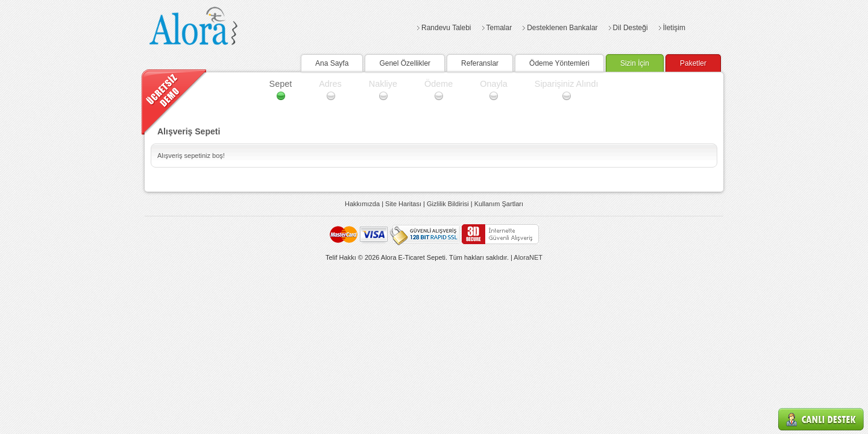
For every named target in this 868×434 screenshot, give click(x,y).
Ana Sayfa (332, 63)
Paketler (693, 63)
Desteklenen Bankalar (562, 28)
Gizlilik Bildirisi (448, 204)
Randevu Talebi (446, 28)
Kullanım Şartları (499, 204)
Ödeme (439, 84)
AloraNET (528, 257)
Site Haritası (403, 204)
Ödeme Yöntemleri (559, 63)
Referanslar (480, 63)
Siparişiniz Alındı (567, 84)
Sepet (281, 84)
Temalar (499, 28)
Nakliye (383, 84)
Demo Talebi (174, 102)
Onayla (494, 84)
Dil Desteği (631, 28)
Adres (330, 84)
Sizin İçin (635, 63)
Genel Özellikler (405, 63)
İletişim (674, 28)
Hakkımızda (362, 204)
